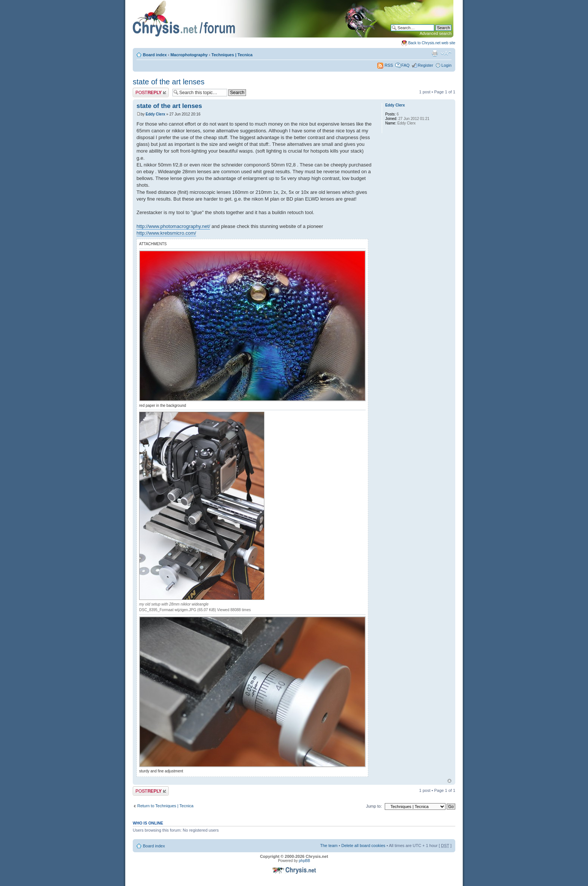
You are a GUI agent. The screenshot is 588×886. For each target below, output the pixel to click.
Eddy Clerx (155, 114)
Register (425, 65)
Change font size (446, 53)
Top (449, 781)
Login (446, 65)
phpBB (304, 861)
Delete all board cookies (363, 846)
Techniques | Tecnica (232, 55)
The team (329, 846)
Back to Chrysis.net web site (432, 43)
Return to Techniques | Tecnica (165, 806)
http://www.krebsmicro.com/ (166, 233)
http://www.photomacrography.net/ (173, 226)
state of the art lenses (169, 82)
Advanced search (436, 33)
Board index (155, 55)
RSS (385, 65)
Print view (435, 53)
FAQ (405, 65)
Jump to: (374, 806)
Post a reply (151, 92)
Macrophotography (189, 55)
